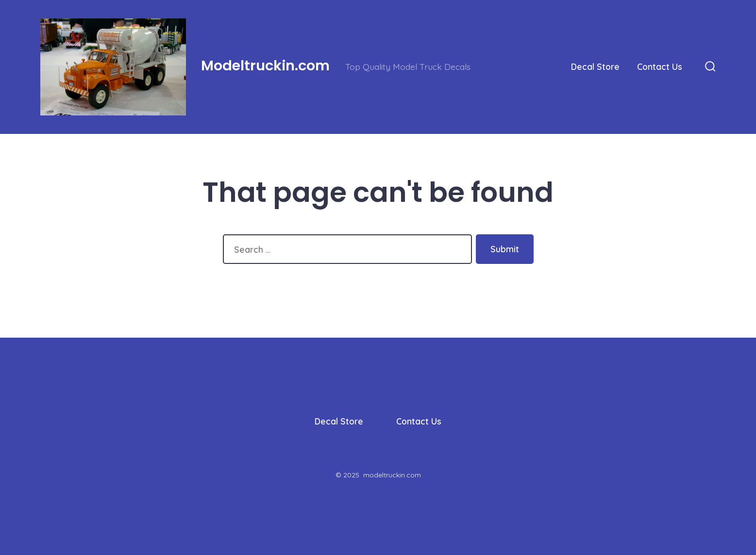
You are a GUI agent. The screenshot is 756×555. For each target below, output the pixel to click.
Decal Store (595, 66)
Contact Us (660, 66)
